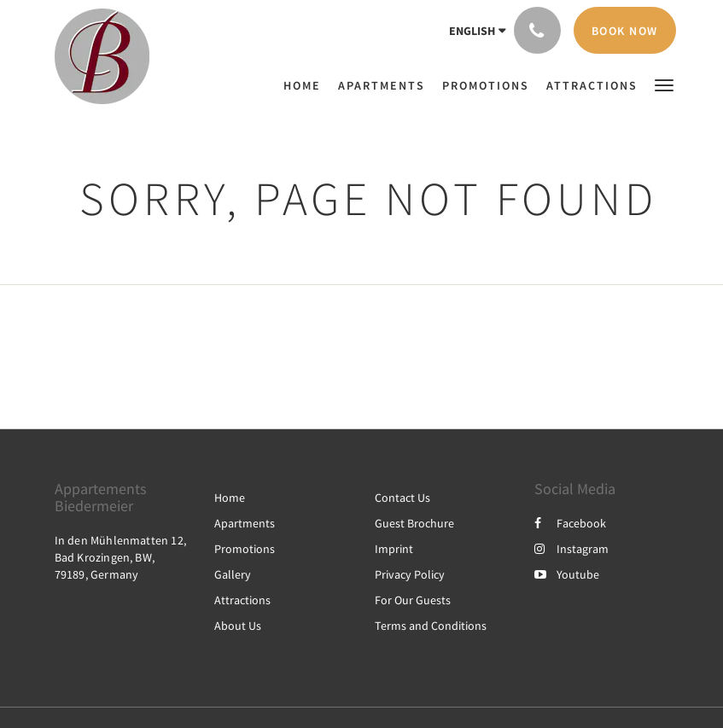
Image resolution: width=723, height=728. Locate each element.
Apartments (245, 523)
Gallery (233, 574)
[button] (664, 84)
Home (230, 498)
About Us (238, 626)
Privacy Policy (410, 574)
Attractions (242, 600)
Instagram (571, 549)
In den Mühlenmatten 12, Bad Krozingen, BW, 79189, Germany (121, 557)
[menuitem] (306, 85)
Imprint (394, 549)
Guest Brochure (414, 523)
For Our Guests (413, 600)
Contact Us (402, 498)
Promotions (245, 549)
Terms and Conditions (431, 626)
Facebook (570, 523)
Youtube (567, 574)
